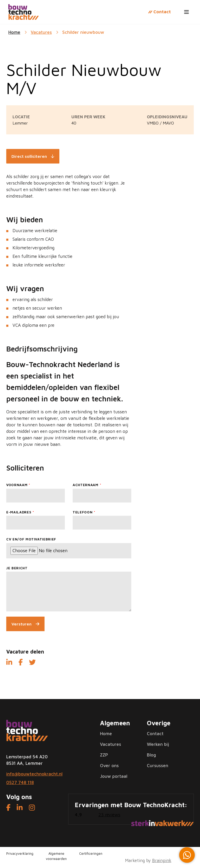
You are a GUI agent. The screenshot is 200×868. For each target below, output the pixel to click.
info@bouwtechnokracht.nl (34, 774)
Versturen (21, 624)
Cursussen (158, 766)
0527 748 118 (20, 782)
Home (106, 734)
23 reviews (109, 815)
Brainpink (162, 860)
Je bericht (17, 568)
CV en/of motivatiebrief (31, 539)
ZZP (104, 755)
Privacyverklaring (20, 853)
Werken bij (158, 744)
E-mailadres (19, 512)
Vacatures (41, 32)
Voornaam (17, 485)
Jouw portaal (114, 776)
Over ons (109, 766)
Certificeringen (91, 853)
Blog (151, 755)
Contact (155, 734)
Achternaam (86, 485)
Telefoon (83, 512)
